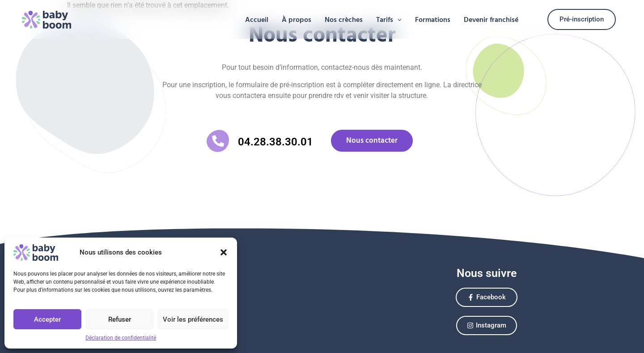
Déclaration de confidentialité (121, 338)
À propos (297, 20)
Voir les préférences (193, 319)
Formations (433, 20)
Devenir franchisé (491, 20)
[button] (224, 252)
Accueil (257, 20)
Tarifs (389, 20)
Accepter (47, 319)
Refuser (120, 319)
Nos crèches (344, 20)
